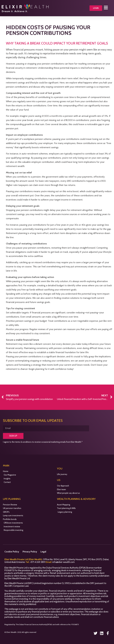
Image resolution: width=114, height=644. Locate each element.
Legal (43, 552)
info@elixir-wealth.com (64, 562)
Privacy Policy (30, 552)
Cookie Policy (12, 552)
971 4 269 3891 (38, 562)
